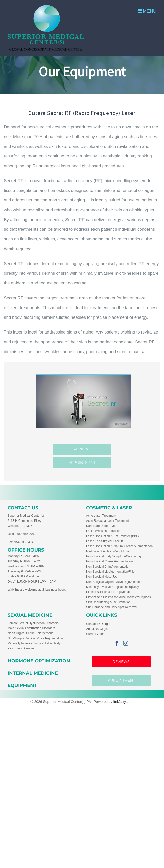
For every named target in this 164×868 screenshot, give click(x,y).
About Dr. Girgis (97, 629)
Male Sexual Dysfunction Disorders (31, 628)
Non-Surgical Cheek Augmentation (109, 561)
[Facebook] (117, 643)
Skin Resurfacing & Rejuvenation (108, 602)
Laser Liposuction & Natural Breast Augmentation (119, 546)
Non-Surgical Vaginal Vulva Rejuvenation (114, 582)
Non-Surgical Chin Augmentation (108, 567)
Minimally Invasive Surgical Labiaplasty (112, 587)
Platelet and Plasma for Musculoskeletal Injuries (118, 597)
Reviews (121, 662)
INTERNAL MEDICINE (33, 673)
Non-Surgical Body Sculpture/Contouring (113, 556)
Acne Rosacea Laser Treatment (108, 521)
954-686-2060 (27, 534)
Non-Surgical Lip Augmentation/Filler (111, 572)
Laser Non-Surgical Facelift (104, 541)
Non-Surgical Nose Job (102, 577)
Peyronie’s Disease (21, 648)
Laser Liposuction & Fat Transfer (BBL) (112, 536)
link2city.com (124, 702)
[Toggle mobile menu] (147, 11)
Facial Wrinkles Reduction (104, 531)
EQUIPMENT (22, 685)
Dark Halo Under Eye (100, 526)
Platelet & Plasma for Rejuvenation (110, 592)
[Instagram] (126, 643)
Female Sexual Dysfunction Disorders (33, 623)
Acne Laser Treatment (101, 516)
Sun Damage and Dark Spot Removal (112, 607)
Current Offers (96, 634)
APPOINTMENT (121, 680)
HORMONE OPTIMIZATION (39, 661)
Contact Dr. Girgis (98, 624)
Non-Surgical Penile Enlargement (30, 633)
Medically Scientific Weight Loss (108, 551)
